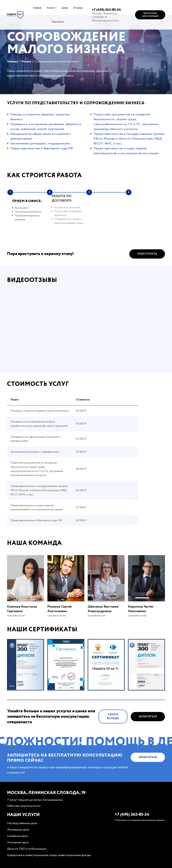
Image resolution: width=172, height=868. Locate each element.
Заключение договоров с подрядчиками (40, 144)
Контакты (58, 22)
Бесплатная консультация (150, 15)
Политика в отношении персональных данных (140, 820)
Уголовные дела (18, 842)
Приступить (147, 270)
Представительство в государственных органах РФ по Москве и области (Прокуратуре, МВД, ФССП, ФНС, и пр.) (129, 139)
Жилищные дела (18, 830)
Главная (37, 8)
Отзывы (78, 8)
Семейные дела (17, 836)
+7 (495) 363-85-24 (106, 10)
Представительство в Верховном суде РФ (42, 148)
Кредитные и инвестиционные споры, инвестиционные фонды (49, 855)
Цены (65, 8)
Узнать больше (113, 732)
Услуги (50, 8)
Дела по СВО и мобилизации (27, 849)
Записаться (148, 732)
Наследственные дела (22, 823)
